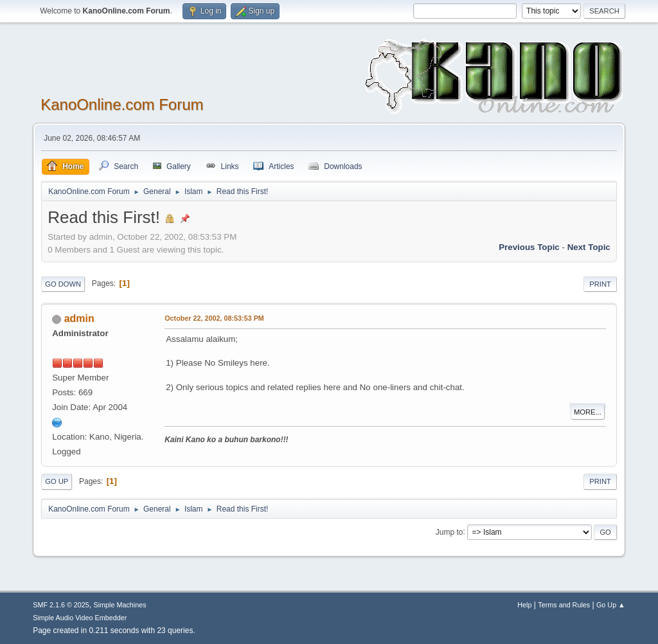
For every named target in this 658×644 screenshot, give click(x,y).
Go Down (63, 284)
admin (79, 318)
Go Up (57, 481)
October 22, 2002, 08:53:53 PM (214, 318)
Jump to (449, 532)
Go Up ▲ (611, 605)
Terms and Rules (564, 605)
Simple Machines (120, 605)
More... (588, 412)
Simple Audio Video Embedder (80, 618)
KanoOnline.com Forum (122, 104)
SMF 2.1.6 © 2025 (61, 605)
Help (524, 605)
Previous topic (529, 247)
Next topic (589, 247)
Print (600, 284)
